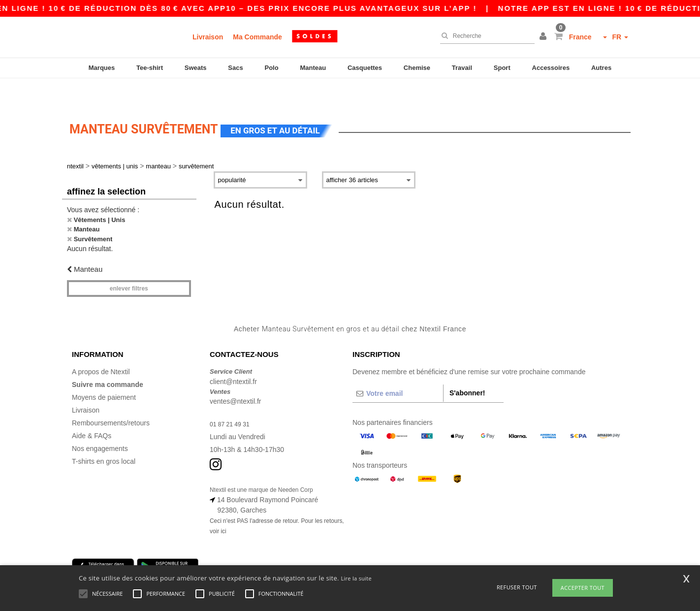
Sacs (235, 68)
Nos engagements (100, 424)
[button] (544, 37)
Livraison (208, 37)
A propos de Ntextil (101, 347)
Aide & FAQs (92, 411)
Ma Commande (257, 37)
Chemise (417, 68)
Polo (272, 68)
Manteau (313, 68)
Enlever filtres (129, 264)
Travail (462, 68)
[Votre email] (398, 369)
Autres (601, 68)
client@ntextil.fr (233, 357)
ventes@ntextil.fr (235, 377)
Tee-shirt (150, 68)
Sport (502, 68)
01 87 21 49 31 (233, 399)
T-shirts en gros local (104, 437)
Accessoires (551, 68)
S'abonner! (467, 368)
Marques (102, 68)
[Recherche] (485, 36)
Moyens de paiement (104, 373)
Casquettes (365, 68)
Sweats (196, 68)
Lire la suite (356, 578)
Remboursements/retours (111, 398)
